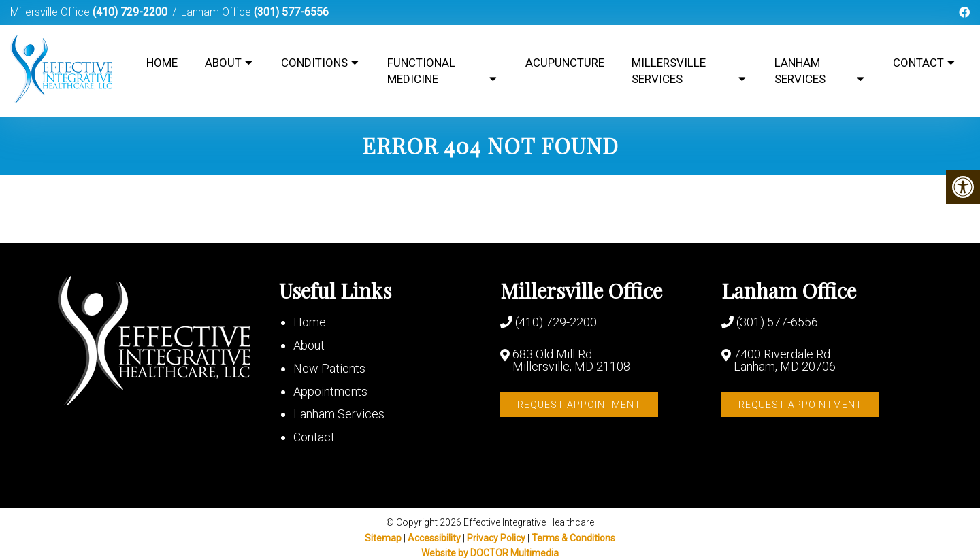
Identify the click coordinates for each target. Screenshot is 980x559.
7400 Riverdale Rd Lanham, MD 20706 (785, 360)
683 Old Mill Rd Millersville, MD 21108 (571, 360)
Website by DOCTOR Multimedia (490, 553)
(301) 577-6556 (291, 12)
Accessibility (434, 538)
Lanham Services (800, 71)
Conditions (314, 63)
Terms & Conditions (573, 538)
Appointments (330, 391)
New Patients (329, 368)
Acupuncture (565, 63)
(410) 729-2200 (130, 12)
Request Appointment (579, 405)
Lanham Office (217, 12)
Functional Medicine (421, 71)
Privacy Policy (497, 538)
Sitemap (383, 538)
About (223, 63)
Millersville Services (669, 71)
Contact (918, 63)
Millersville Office (51, 12)
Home (162, 63)
